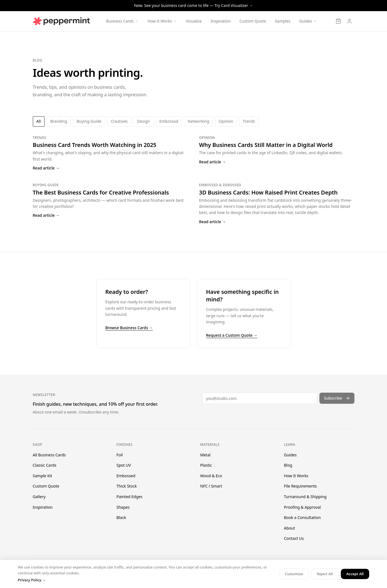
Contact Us (294, 538)
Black (121, 517)
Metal (205, 455)
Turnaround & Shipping (305, 497)
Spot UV (124, 465)
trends (249, 121)
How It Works (296, 476)
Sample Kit (43, 476)
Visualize (194, 21)
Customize (294, 574)
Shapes (123, 507)
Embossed (126, 476)
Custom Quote (253, 21)
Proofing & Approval (303, 507)
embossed (169, 121)
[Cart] (338, 21)
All (39, 121)
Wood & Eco (211, 476)
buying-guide (89, 121)
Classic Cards (45, 465)
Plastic (206, 465)
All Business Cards (49, 455)
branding (59, 121)
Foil (120, 455)
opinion (226, 121)
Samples (283, 21)
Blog (288, 465)
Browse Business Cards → (129, 328)
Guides (290, 455)
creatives (119, 121)
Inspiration (220, 21)
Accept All (355, 574)
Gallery (39, 497)
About (290, 528)
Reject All (325, 574)
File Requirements (300, 486)
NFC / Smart (211, 486)
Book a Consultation (302, 517)
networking (199, 121)
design (144, 121)
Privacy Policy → (32, 580)
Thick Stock (127, 486)
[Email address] (260, 398)
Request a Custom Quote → (232, 335)
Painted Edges (130, 497)
